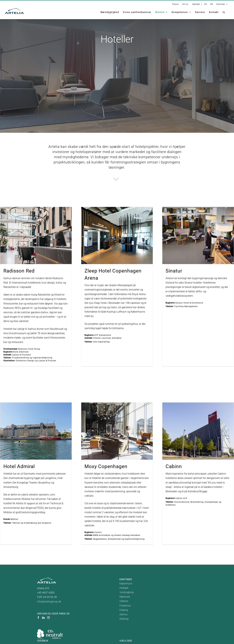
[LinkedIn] (43, 618)
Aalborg (124, 619)
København (126, 584)
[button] (224, 12)
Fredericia (125, 606)
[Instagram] (48, 618)
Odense (124, 601)
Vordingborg (127, 592)
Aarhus (123, 614)
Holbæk (124, 588)
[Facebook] (38, 618)
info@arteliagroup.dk (49, 602)
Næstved (125, 597)
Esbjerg (124, 610)
